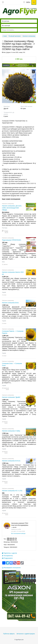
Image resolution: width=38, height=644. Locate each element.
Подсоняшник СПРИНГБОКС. (12, 240)
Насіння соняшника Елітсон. (11, 461)
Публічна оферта (9, 634)
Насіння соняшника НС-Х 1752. (12, 491)
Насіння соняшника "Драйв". (11, 397)
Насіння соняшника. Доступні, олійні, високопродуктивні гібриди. (12, 208)
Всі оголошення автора (18, 533)
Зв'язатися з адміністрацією (26, 634)
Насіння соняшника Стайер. (11, 431)
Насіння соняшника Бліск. (10, 303)
